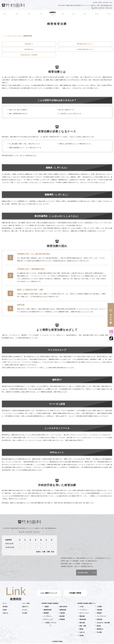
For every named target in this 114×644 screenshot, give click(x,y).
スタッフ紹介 (16, 13)
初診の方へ (41, 13)
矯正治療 (82, 623)
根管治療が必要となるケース (85, 44)
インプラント (48, 617)
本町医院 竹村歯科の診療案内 (51, 604)
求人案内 (25, 613)
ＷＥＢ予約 (111, 315)
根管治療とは (29, 44)
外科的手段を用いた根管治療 (29, 55)
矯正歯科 (62, 617)
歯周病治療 (63, 610)
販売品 (99, 626)
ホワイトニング (48, 620)
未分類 (82, 636)
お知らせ (85, 13)
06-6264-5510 (29, 533)
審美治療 (82, 617)
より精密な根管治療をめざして (85, 50)
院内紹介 (29, 13)
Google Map (83, 573)
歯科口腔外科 (64, 607)
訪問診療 (62, 620)
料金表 (63, 13)
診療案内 (53, 13)
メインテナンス (102, 617)
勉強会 (82, 630)
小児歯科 (100, 607)
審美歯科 (46, 613)
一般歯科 (46, 607)
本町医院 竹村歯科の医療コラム (87, 604)
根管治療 (100, 620)
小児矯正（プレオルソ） (50, 624)
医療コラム (97, 13)
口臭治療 (62, 613)
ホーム (4, 13)
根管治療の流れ (29, 50)
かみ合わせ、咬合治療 (104, 623)
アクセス (74, 13)
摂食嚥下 (100, 613)
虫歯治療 (100, 610)
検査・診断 (83, 626)
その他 (82, 607)
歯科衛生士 (100, 630)
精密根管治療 (48, 610)
